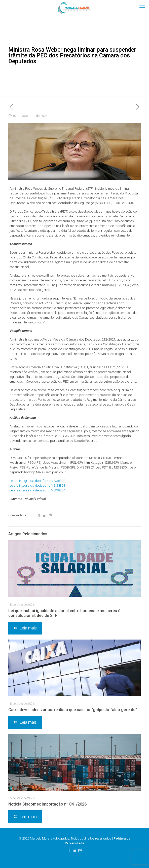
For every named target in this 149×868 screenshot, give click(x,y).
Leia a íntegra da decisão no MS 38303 (37, 486)
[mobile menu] (142, 8)
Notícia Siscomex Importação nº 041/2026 (47, 804)
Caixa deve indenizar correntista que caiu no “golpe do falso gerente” (73, 710)
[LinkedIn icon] (75, 850)
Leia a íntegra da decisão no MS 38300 (37, 481)
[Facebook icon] (69, 850)
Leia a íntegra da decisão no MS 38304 (37, 490)
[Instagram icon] (80, 850)
